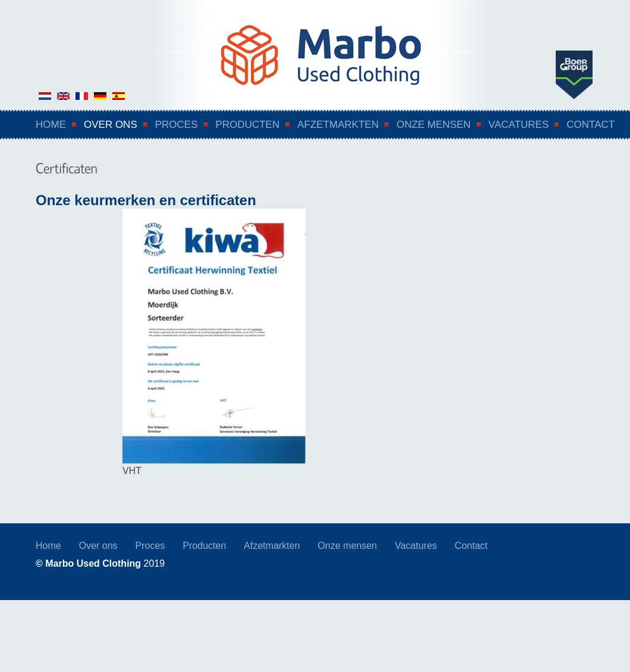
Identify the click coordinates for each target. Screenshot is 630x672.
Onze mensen (434, 125)
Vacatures (519, 125)
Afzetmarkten (338, 125)
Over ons (111, 125)
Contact (590, 125)
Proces (177, 125)
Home (51, 125)
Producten (248, 125)
